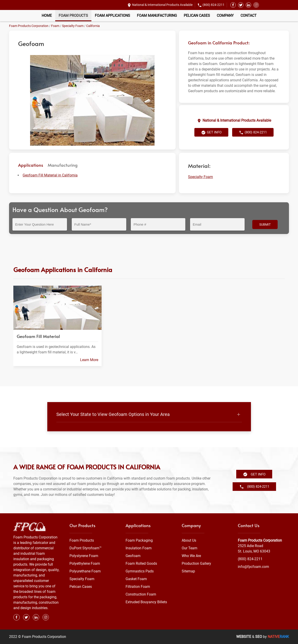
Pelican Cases (197, 16)
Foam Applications (112, 16)
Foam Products (73, 16)
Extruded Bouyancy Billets (146, 602)
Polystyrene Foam (84, 556)
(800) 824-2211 (213, 5)
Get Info (211, 133)
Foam (55, 26)
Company (225, 16)
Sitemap (188, 571)
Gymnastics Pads (140, 571)
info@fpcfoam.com (253, 567)
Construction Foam (141, 594)
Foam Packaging (139, 540)
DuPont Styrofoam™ (86, 548)
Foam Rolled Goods (141, 563)
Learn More (89, 360)
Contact (249, 16)
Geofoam (133, 556)
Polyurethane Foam (85, 571)
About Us (189, 540)
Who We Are (191, 556)
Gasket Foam (136, 579)
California (93, 26)
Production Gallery (196, 563)
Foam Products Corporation (29, 26)
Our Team (190, 548)
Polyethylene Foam (85, 563)
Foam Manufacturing (157, 16)
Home (47, 16)
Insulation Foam (139, 548)
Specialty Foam (73, 26)
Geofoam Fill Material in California (50, 175)
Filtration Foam (138, 587)
